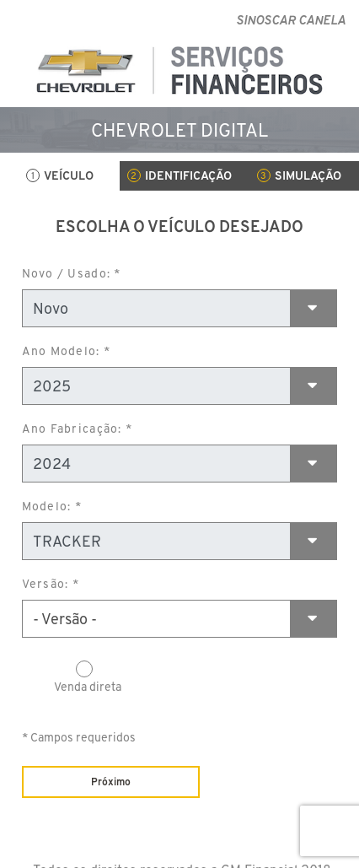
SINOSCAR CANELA (291, 20)
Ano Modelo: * (66, 351)
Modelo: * (52, 506)
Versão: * (51, 584)
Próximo (111, 782)
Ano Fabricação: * (77, 429)
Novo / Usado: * (72, 273)
